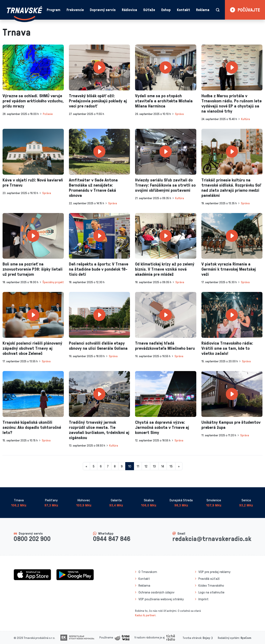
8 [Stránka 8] (115, 466)
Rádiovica (129, 10)
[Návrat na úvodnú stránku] (25, 13)
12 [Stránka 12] (146, 466)
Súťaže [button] (149, 10)
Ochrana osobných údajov (157, 592)
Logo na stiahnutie (211, 592)
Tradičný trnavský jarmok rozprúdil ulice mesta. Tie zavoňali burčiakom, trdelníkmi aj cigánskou (99, 430)
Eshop (166, 10)
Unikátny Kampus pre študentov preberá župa (231, 425)
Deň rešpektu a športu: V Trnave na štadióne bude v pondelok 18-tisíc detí (99, 269)
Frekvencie (75, 10)
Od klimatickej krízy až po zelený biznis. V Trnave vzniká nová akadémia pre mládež (165, 269)
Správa (179, 114)
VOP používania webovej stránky (161, 599)
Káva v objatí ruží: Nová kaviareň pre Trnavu (33, 182)
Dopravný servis (103, 10)
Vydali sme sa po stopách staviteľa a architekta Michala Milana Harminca (164, 101)
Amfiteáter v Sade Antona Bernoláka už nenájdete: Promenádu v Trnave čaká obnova (93, 187)
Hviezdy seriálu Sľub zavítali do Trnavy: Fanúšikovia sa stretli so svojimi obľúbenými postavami (165, 185)
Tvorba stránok (192, 638)
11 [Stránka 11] (138, 466)
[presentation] (33, 67)
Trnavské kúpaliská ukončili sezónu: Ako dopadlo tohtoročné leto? (32, 427)
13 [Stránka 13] (154, 466)
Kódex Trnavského (211, 585)
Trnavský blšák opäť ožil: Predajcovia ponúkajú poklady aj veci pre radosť (98, 101)
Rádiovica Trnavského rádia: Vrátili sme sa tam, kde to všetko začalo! (227, 348)
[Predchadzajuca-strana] (86, 466)
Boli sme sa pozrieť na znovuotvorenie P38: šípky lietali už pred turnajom (33, 269)
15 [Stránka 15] (171, 466)
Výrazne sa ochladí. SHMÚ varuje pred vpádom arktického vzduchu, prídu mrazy (33, 101)
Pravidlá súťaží (209, 579)
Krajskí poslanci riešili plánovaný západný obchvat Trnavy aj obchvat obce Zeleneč (32, 348)
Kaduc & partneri (145, 615)
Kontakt (183, 10)
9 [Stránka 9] (122, 466)
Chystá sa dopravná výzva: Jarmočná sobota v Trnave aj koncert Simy (162, 427)
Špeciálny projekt (53, 282)
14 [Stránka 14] (163, 466)
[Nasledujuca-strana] (179, 466)
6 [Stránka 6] (101, 466)
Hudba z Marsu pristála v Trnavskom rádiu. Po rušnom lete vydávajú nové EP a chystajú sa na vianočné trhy (232, 103)
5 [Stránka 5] (94, 466)
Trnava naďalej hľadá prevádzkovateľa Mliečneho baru (165, 345)
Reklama (203, 10)
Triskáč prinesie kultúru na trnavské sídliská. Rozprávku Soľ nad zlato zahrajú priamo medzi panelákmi (231, 187)
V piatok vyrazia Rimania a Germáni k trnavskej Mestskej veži (229, 269)
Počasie (48, 114)
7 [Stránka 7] (108, 466)
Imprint (203, 599)
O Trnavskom (148, 572)
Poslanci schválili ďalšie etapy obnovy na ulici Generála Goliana (98, 345)
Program (54, 10)
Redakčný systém (229, 638)
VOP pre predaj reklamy (214, 572)
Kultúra (245, 119)
